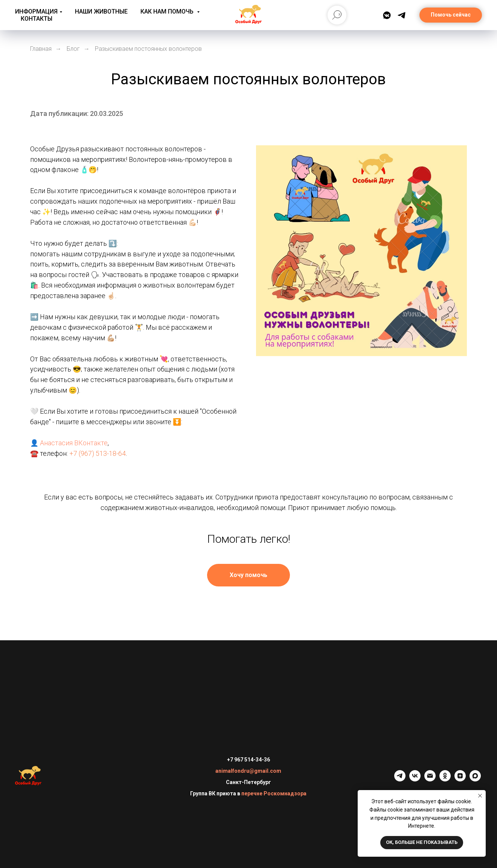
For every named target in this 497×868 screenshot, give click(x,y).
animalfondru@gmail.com (248, 771)
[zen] (460, 779)
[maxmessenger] (475, 779)
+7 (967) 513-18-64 (98, 453)
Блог (73, 49)
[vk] (415, 779)
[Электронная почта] (430, 779)
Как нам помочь (168, 11)
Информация (36, 11)
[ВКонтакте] (387, 15)
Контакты (37, 19)
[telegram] (400, 779)
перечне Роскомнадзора (274, 793)
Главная (41, 49)
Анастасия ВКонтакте (74, 443)
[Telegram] (402, 15)
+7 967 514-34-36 (248, 760)
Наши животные (101, 11)
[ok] (445, 779)
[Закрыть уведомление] (480, 796)
